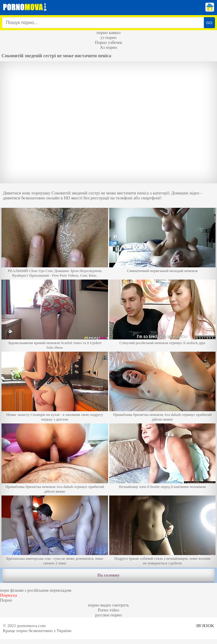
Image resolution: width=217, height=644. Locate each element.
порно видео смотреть (108, 605)
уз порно (109, 37)
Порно (6, 600)
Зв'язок (205, 626)
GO (209, 23)
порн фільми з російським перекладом (36, 590)
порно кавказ (108, 33)
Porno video (108, 610)
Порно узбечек (109, 42)
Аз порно (108, 47)
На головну (108, 575)
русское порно (108, 615)
